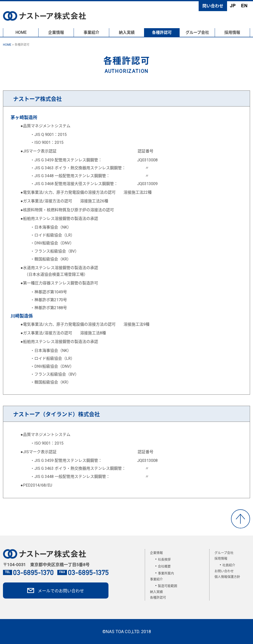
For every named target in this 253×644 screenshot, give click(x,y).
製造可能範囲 (168, 586)
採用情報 (232, 32)
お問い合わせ (224, 571)
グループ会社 (197, 32)
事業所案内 (166, 573)
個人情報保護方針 (227, 577)
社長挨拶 (164, 559)
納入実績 (127, 32)
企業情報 (56, 32)
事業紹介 (91, 32)
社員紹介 (229, 565)
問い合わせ (213, 6)
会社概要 (164, 566)
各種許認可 (162, 32)
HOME (21, 32)
